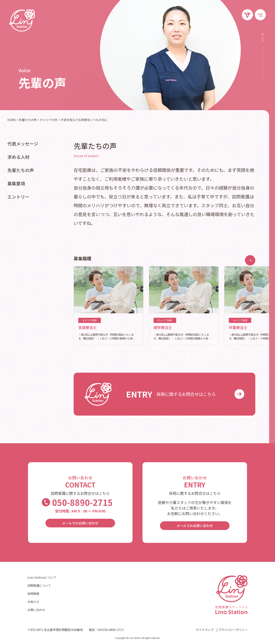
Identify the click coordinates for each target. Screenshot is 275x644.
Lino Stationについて (42, 577)
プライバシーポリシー (233, 630)
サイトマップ (205, 630)
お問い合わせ (36, 610)
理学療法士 (163, 327)
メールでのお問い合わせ (80, 523)
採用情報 (33, 594)
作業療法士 (238, 327)
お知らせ (33, 602)
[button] (250, 260)
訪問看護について (39, 585)
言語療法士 (87, 327)
